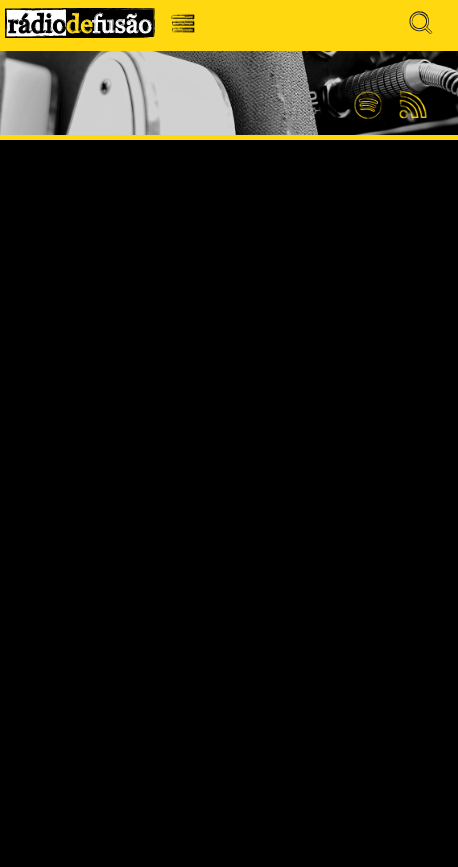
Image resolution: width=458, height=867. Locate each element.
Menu (188, 28)
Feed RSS (409, 106)
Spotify (368, 97)
